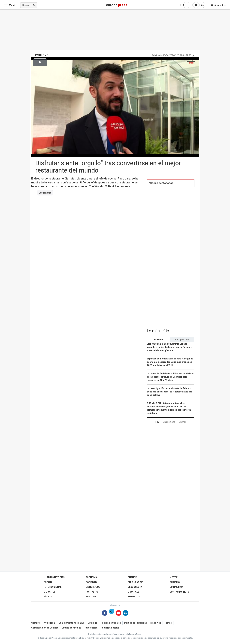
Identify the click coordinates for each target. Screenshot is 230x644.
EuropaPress (182, 340)
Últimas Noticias (54, 577)
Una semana (169, 422)
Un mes (183, 422)
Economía (92, 577)
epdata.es (133, 592)
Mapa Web (156, 623)
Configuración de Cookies (45, 628)
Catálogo (93, 623)
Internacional (53, 587)
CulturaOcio (135, 582)
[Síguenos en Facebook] (105, 614)
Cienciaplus (93, 587)
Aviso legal (50, 623)
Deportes (50, 592)
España (48, 582)
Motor (174, 577)
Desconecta (135, 587)
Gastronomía (45, 193)
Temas (168, 623)
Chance (132, 577)
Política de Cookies (111, 623)
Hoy (157, 422)
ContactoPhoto (180, 592)
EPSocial (91, 597)
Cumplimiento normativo (72, 623)
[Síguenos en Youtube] (119, 614)
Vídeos (48, 597)
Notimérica (176, 587)
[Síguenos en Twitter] (112, 614)
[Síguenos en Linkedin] (126, 614)
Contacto (36, 623)
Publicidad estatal (110, 628)
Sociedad (91, 582)
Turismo (175, 582)
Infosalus (134, 597)
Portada (159, 340)
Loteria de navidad (71, 628)
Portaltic (92, 592)
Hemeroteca (91, 628)
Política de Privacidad (136, 623)
